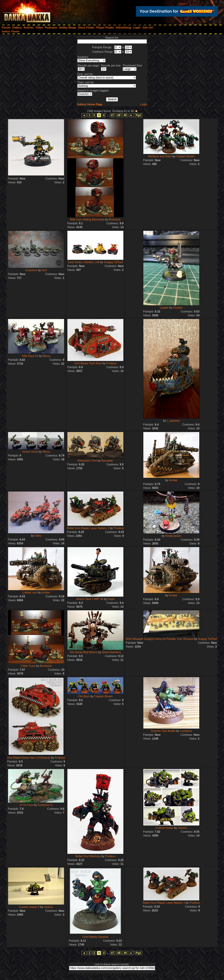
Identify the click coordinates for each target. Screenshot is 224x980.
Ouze (111, 599)
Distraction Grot (87, 461)
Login (144, 104)
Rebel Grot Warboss (88, 856)
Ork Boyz (84, 696)
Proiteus (111, 363)
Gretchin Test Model (163, 731)
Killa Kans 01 (30, 356)
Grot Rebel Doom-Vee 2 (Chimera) (29, 758)
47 (113, 115)
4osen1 (182, 828)
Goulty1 (178, 308)
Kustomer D (45, 805)
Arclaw (173, 480)
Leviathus (186, 731)
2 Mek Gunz (28, 666)
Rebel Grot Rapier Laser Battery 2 (164, 903)
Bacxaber (107, 461)
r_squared (173, 421)
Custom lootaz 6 (29, 907)
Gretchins (31, 270)
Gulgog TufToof (113, 262)
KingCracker (173, 536)
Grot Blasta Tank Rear (88, 363)
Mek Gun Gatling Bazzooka (87, 219)
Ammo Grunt (30, 452)
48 (119, 115)
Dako (38, 536)
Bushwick (115, 219)
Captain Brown (185, 156)
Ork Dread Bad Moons (84, 652)
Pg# (139, 115)
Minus (47, 356)
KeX (44, 270)
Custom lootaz (164, 828)
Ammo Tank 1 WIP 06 (90, 599)
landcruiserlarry (112, 652)
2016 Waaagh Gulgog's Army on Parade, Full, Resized (160, 639)
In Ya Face (26, 805)
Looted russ (30, 593)
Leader (164, 308)
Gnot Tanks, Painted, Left (84, 262)
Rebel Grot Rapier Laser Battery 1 (88, 528)
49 (125, 115)
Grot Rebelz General (95, 937)
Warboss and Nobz (160, 156)
